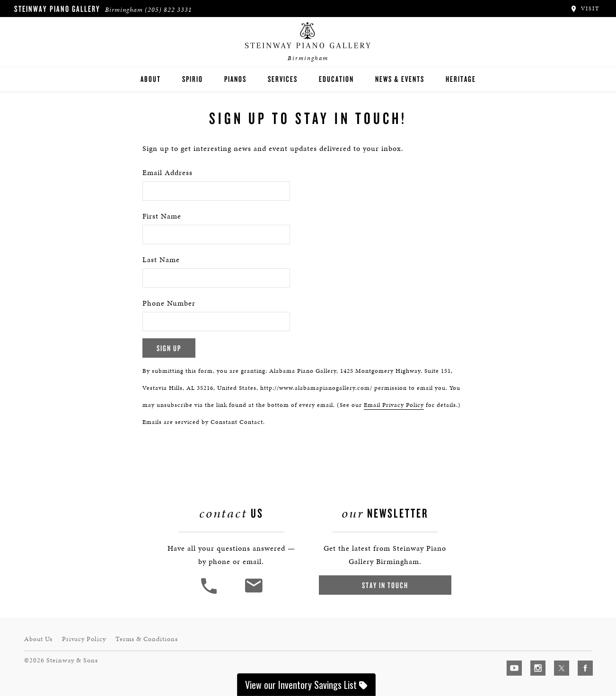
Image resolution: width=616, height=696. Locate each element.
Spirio (193, 79)
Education (336, 79)
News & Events (400, 79)
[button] (210, 593)
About (151, 79)
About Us (38, 639)
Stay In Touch (385, 585)
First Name (162, 216)
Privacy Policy (84, 639)
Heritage (461, 79)
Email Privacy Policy (394, 405)
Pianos (235, 79)
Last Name (161, 260)
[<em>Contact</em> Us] (253, 593)
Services (283, 79)
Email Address (167, 172)
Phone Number (169, 303)
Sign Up (169, 348)
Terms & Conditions (147, 639)
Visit (585, 9)
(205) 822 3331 (168, 10)
